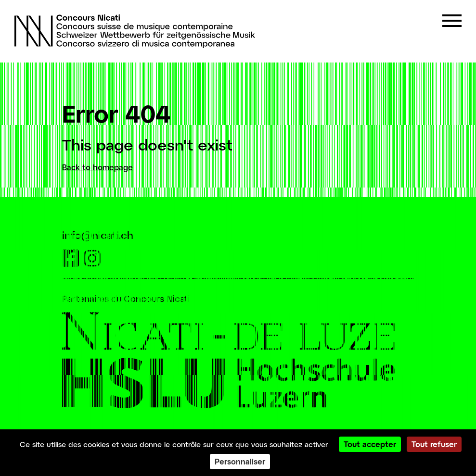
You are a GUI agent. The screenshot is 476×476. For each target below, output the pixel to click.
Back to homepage (97, 167)
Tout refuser (434, 444)
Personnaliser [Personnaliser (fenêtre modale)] (240, 461)
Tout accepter (370, 444)
